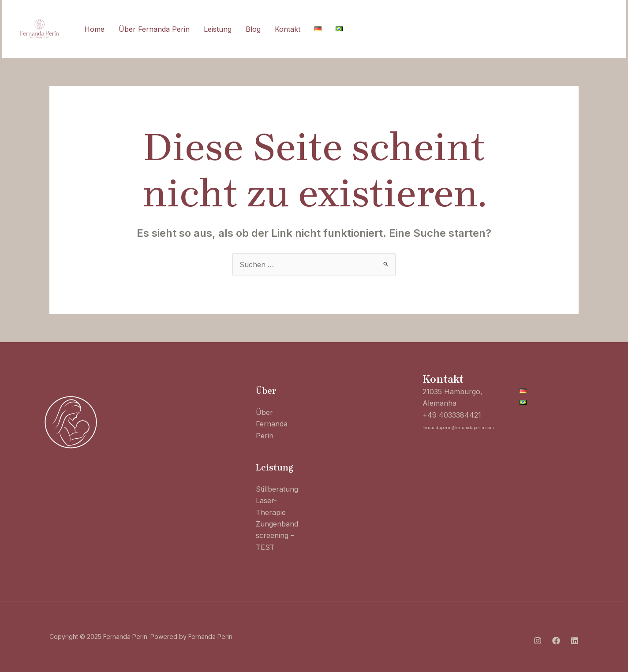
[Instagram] (489, 30)
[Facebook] (508, 30)
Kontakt (288, 29)
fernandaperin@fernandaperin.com (458, 427)
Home (94, 29)
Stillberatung (277, 489)
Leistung (218, 29)
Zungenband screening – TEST (277, 536)
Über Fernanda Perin (154, 29)
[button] (579, 29)
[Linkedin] (528, 30)
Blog (253, 29)
